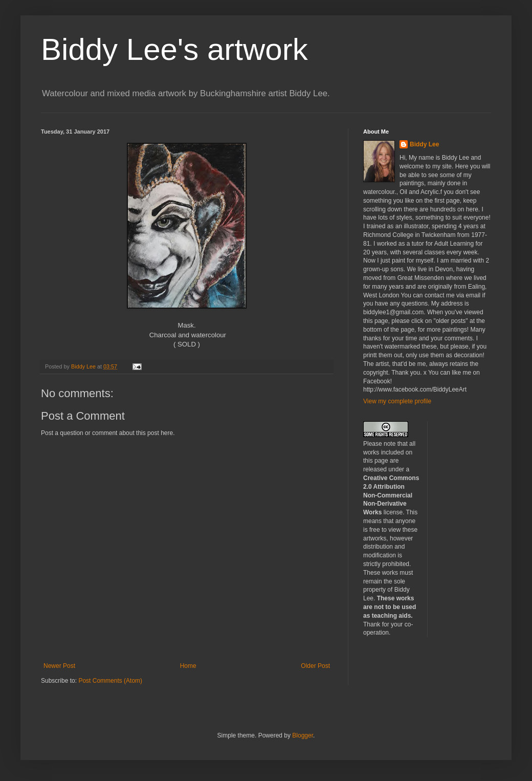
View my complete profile (397, 401)
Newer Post (59, 666)
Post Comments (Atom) (110, 681)
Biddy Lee (424, 144)
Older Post (315, 666)
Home (188, 666)
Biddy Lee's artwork (174, 49)
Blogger (303, 735)
